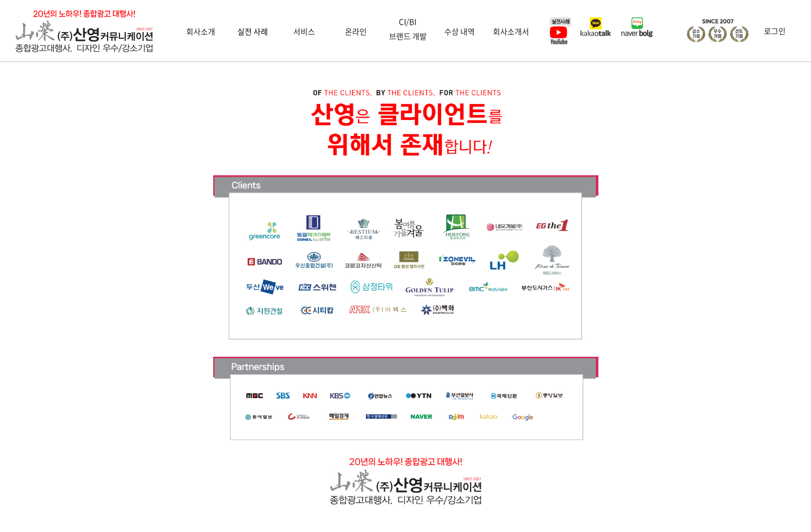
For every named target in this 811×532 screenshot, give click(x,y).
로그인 (775, 31)
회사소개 (201, 32)
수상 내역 (460, 32)
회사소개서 (511, 32)
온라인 (356, 32)
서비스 (304, 32)
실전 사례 (253, 32)
